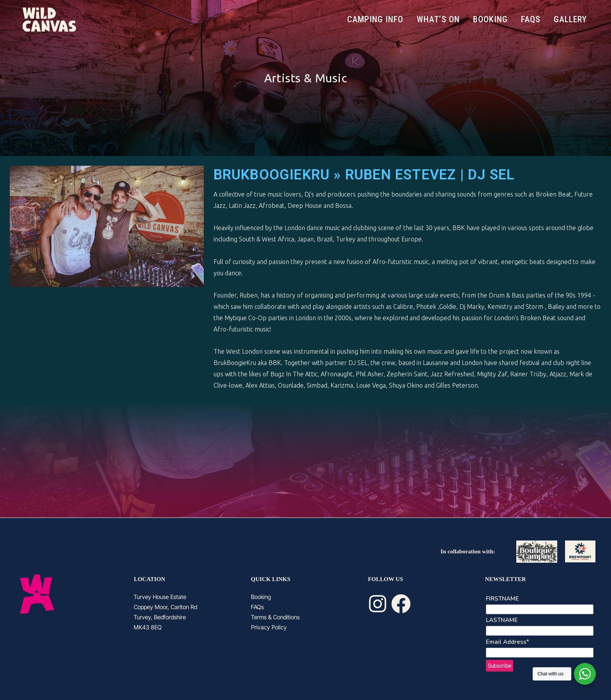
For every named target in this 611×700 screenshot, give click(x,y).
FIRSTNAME (502, 599)
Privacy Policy (269, 627)
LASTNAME (502, 620)
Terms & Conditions (275, 617)
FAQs (257, 607)
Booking (261, 597)
